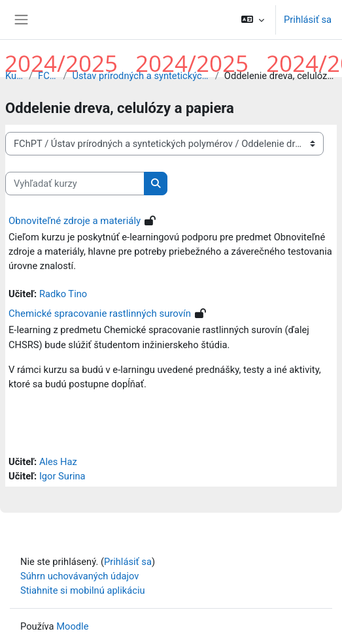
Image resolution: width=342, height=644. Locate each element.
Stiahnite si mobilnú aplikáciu (83, 590)
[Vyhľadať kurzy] (75, 184)
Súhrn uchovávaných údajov (79, 576)
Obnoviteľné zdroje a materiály (75, 221)
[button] (253, 20)
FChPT (48, 76)
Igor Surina (62, 476)
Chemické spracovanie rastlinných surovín (100, 314)
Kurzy (14, 76)
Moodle (72, 626)
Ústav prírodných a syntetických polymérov (141, 76)
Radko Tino (63, 294)
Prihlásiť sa (308, 20)
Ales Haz (58, 462)
